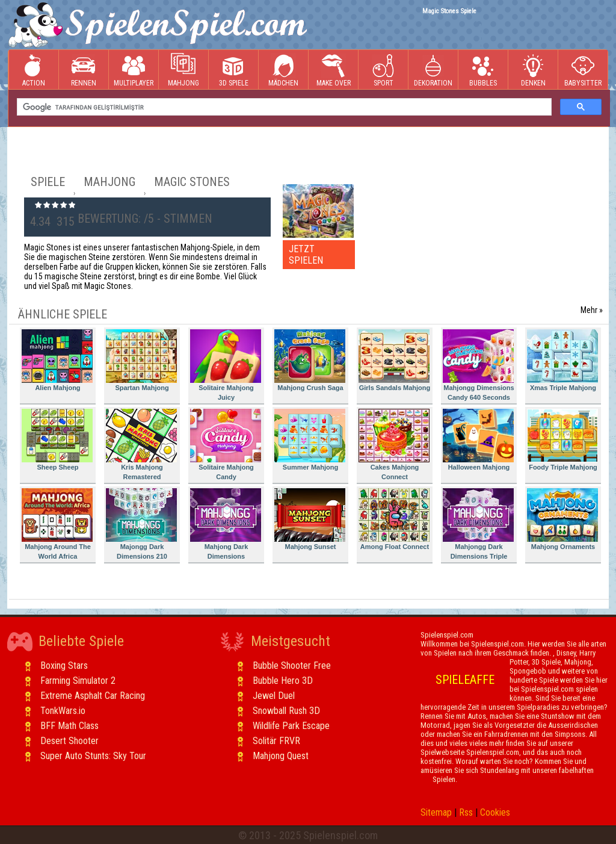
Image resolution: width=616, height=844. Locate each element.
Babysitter (583, 70)
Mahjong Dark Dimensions (226, 524)
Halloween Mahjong (478, 440)
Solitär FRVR (276, 741)
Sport (383, 70)
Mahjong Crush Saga (310, 360)
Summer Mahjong (310, 440)
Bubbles (483, 70)
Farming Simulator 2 (78, 681)
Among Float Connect (394, 519)
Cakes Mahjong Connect (394, 445)
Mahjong (183, 70)
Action (34, 70)
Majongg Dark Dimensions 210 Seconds (141, 526)
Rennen (84, 70)
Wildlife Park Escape (291, 726)
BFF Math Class (69, 726)
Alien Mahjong (57, 360)
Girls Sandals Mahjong (394, 360)
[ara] (283, 107)
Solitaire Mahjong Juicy (226, 365)
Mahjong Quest (281, 756)
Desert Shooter (69, 741)
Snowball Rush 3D (286, 711)
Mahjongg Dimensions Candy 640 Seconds (479, 365)
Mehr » (592, 310)
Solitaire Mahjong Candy (226, 445)
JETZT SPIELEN (306, 255)
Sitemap (436, 812)
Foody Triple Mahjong (562, 440)
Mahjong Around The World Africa (57, 524)
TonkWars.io (63, 711)
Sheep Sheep (57, 440)
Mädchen (283, 70)
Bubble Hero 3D (283, 681)
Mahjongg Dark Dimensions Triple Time (478, 526)
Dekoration (433, 70)
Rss (466, 812)
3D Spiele (234, 70)
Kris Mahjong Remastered (141, 445)
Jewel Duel (274, 696)
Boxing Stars (64, 666)
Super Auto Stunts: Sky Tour (93, 756)
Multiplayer (134, 70)
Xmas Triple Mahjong (562, 360)
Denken (533, 70)
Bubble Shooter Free (292, 666)
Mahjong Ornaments (562, 519)
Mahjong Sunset (310, 519)
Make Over (334, 70)
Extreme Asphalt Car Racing (93, 696)
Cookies (495, 812)
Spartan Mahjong (141, 360)
